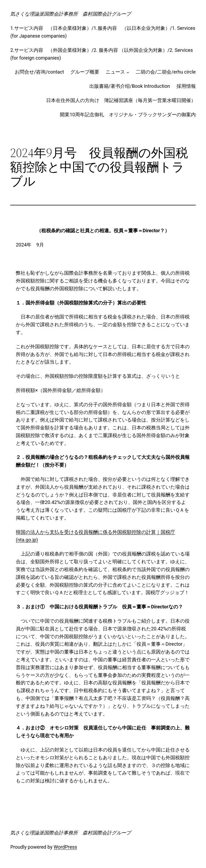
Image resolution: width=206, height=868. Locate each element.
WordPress (65, 847)
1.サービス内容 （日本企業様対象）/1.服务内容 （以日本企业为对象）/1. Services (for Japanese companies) (103, 32)
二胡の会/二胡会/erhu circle (166, 72)
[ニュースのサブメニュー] (128, 72)
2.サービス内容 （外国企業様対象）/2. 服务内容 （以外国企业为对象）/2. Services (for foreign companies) (102, 54)
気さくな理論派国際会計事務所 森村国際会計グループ (71, 14)
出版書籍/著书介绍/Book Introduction (130, 86)
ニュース (115, 72)
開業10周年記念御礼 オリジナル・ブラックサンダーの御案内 (128, 115)
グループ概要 (85, 72)
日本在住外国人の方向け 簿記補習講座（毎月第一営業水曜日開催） (121, 100)
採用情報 (186, 86)
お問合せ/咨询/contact (39, 72)
